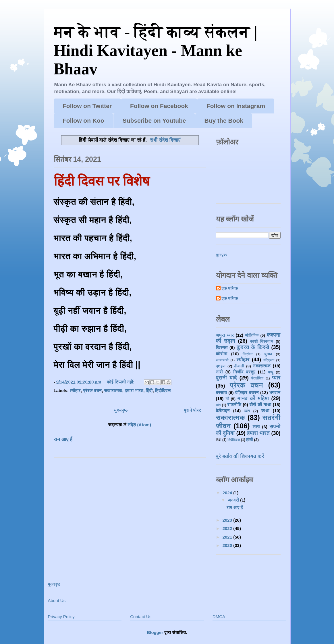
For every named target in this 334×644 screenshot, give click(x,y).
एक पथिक (230, 288)
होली (250, 440)
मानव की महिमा (253, 398)
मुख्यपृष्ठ (121, 410)
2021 (228, 537)
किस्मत (222, 347)
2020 (228, 545)
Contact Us (141, 617)
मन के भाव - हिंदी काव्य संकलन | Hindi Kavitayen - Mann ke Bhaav (156, 50)
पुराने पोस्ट (193, 410)
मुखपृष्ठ (221, 255)
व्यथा (265, 411)
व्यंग (247, 411)
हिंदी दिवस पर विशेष (102, 181)
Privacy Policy (61, 617)
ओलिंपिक (252, 335)
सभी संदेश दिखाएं (165, 140)
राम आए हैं (63, 439)
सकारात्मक (113, 391)
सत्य (256, 427)
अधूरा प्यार (225, 335)
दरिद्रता (269, 360)
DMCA (219, 617)
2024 (228, 493)
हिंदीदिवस (163, 391)
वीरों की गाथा (260, 405)
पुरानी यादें (226, 378)
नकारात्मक (262, 366)
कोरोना (222, 354)
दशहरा (221, 366)
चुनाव (268, 354)
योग (218, 405)
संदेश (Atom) (139, 425)
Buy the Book (224, 120)
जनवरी (234, 500)
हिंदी (149, 391)
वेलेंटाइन (223, 411)
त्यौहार (75, 391)
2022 (228, 528)
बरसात (222, 393)
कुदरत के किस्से (253, 347)
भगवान (275, 393)
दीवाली (239, 366)
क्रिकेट (248, 354)
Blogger (155, 632)
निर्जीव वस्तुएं (244, 372)
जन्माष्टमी (222, 360)
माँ (227, 399)
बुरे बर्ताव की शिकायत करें (240, 456)
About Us (57, 600)
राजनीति (234, 405)
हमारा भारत (134, 391)
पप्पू (271, 372)
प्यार (276, 378)
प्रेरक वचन (92, 391)
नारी (219, 372)
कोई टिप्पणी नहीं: (121, 382)
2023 (228, 520)
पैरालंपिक (257, 378)
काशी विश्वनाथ (262, 341)
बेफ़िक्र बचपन (247, 393)
